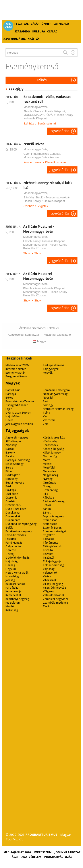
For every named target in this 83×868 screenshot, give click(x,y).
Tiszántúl (48, 558)
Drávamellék (13, 505)
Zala (46, 424)
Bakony (10, 453)
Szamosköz (50, 524)
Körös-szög (50, 441)
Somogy (48, 405)
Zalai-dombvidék (54, 595)
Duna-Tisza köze (16, 509)
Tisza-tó (48, 550)
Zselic (47, 606)
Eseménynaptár (15, 373)
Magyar (40, 341)
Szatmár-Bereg (52, 528)
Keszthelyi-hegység (17, 599)
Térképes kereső (53, 365)
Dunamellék (13, 516)
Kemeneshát (13, 595)
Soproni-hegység (54, 516)
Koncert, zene (32, 162)
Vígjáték (43, 206)
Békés (9, 398)
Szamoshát (50, 520)
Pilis (45, 494)
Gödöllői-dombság (17, 558)
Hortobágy (12, 576)
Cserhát (10, 501)
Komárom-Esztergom (56, 390)
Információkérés (16, 369)
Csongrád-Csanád (17, 405)
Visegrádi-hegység (54, 588)
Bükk (9, 486)
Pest (46, 401)
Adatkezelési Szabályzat (23, 335)
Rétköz (47, 505)
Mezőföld (49, 468)
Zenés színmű (47, 123)
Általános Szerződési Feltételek (39, 328)
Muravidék (49, 471)
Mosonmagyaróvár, (36, 107)
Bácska (10, 449)
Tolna (46, 413)
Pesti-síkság (50, 490)
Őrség (47, 486)
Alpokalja (11, 445)
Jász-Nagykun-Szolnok (19, 424)
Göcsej (10, 554)
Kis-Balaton (13, 603)
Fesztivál (21, 24)
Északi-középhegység (19, 531)
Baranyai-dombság (18, 460)
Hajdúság (12, 561)
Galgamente (13, 546)
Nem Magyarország (55, 394)
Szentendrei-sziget (54, 531)
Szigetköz (49, 535)
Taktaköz (49, 539)
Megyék (48, 373)
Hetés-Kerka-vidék (17, 573)
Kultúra (39, 31)
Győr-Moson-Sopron (18, 413)
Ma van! (8, 26)
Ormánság (50, 483)
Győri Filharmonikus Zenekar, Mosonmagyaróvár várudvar (42, 155)
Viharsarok (50, 580)
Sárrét (47, 513)
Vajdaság (49, 569)
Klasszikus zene (55, 162)
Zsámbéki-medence (55, 603)
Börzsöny (12, 479)
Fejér (9, 409)
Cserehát (11, 498)
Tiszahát (48, 554)
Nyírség (48, 479)
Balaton (10, 456)
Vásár (35, 24)
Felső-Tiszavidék (16, 535)
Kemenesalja (14, 591)
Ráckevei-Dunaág (54, 501)
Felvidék (11, 539)
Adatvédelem (31, 857)
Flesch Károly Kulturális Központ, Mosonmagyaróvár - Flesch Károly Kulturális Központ (45, 245)
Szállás (34, 39)
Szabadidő (22, 31)
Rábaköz (48, 498)
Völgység (49, 591)
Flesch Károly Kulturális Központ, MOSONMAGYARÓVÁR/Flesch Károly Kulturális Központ (48, 115)
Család (52, 31)
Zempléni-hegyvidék (56, 599)
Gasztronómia (14, 39)
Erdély (9, 528)
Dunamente (13, 520)
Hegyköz (11, 569)
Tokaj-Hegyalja (52, 561)
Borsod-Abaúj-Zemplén (20, 401)
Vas (45, 416)
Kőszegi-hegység (53, 449)
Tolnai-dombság (53, 565)
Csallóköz (12, 494)
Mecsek (48, 464)
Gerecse (11, 550)
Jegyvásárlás (60, 131)
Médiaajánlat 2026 (17, 365)
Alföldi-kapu (13, 441)
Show (27, 253)
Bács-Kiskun (13, 390)
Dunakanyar (13, 513)
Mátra (47, 460)
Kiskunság (12, 610)
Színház (29, 123)
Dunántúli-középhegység (21, 524)
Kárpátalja (12, 588)
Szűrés (42, 80)
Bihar (9, 471)
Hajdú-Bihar (13, 416)
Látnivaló (61, 24)
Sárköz (47, 509)
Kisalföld (11, 606)
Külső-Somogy (52, 453)
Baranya (11, 394)
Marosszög (50, 456)
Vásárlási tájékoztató (58, 335)
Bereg (9, 468)
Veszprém (49, 420)
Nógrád (48, 398)
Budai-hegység (15, 483)
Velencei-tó (50, 573)
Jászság (10, 580)
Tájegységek (51, 369)
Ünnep (46, 24)
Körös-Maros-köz (54, 438)
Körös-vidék (50, 445)
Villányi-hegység (53, 584)
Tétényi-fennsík (52, 546)
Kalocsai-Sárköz (15, 584)
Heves (9, 420)
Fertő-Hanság (14, 543)
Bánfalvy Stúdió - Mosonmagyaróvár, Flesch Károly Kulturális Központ (47, 199)
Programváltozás (16, 376)
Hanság (10, 565)
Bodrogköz (13, 475)
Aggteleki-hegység (17, 438)
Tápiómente (51, 543)
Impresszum (43, 852)
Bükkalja (11, 490)
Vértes (47, 576)
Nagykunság (51, 475)
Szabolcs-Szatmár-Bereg (58, 409)
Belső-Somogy (14, 464)
